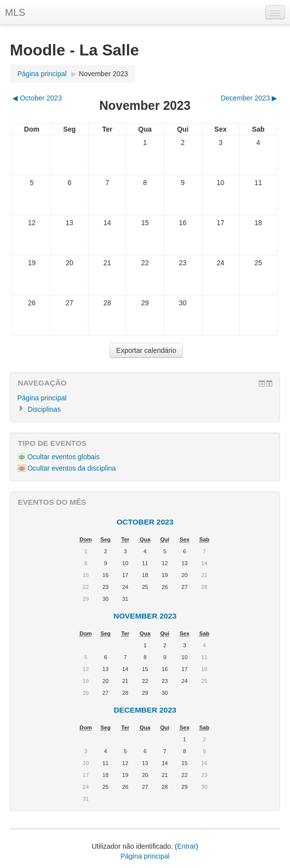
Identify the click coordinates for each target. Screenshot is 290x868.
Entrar (186, 846)
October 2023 (145, 522)
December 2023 (145, 710)
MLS (15, 12)
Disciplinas (44, 409)
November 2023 (104, 74)
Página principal (42, 74)
